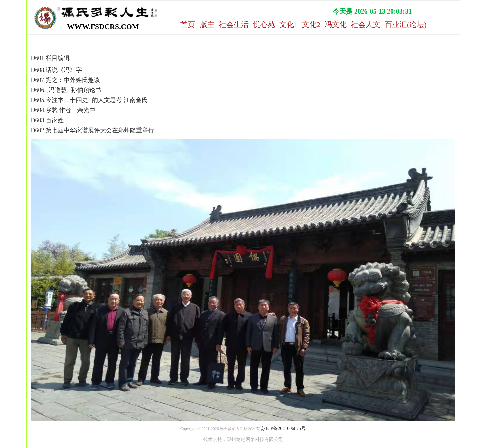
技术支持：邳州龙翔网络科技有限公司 (243, 439)
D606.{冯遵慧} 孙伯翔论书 (66, 90)
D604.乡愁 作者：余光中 (63, 110)
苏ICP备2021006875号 (283, 428)
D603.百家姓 (47, 120)
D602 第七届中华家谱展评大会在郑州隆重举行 (92, 130)
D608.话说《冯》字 (56, 70)
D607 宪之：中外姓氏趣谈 (65, 80)
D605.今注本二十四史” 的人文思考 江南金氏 (89, 100)
